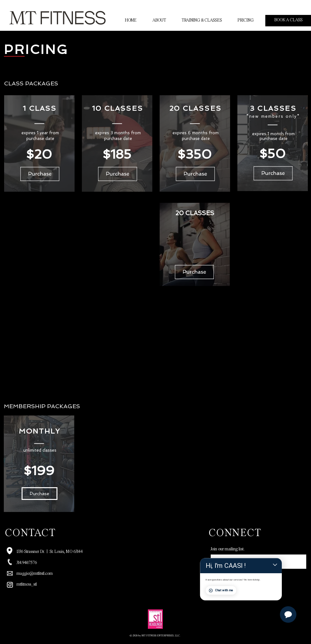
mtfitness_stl (27, 585)
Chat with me (253, 602)
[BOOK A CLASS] (288, 21)
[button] (40, 494)
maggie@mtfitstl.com (35, 574)
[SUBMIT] (227, 576)
